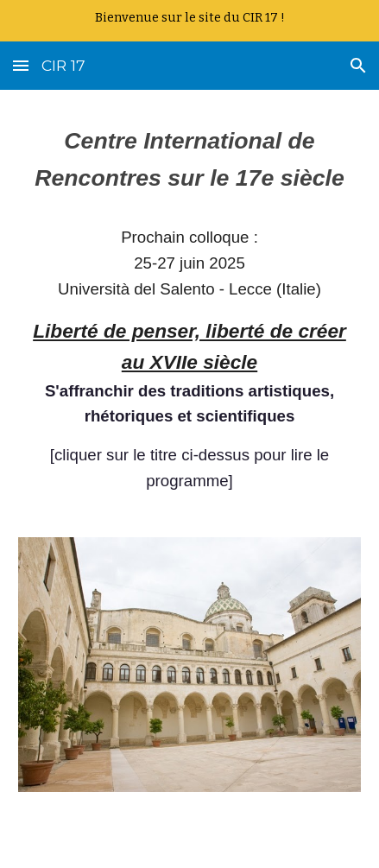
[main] (189, 324)
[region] (189, 21)
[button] (21, 65)
